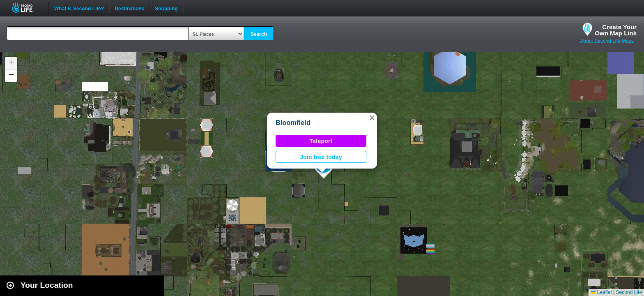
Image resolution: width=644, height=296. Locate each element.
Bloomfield (293, 123)
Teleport (321, 141)
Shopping (166, 8)
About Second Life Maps (607, 41)
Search (259, 34)
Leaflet (601, 292)
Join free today (321, 157)
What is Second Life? (79, 8)
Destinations (129, 8)
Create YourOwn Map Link (616, 30)
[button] (372, 118)
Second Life (27, 8)
